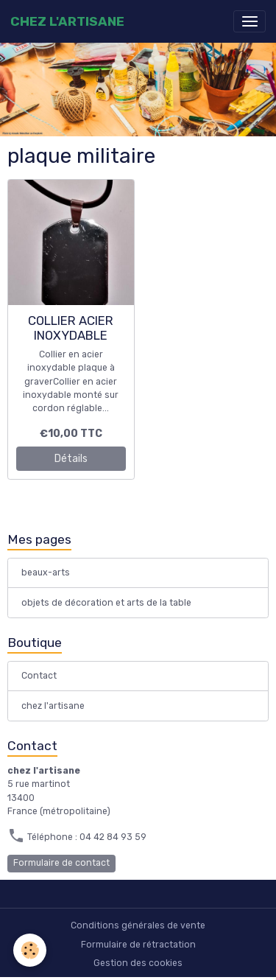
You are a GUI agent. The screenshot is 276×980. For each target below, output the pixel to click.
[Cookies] (30, 950)
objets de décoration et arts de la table (106, 603)
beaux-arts (46, 573)
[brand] (67, 21)
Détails (71, 459)
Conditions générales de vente (138, 925)
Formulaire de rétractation (138, 945)
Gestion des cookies (138, 963)
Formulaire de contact (61, 863)
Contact (39, 676)
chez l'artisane (53, 706)
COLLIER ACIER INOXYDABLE (71, 328)
